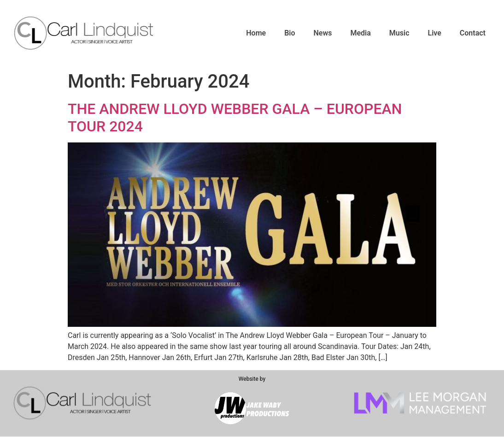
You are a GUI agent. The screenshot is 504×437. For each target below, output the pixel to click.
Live (435, 33)
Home (256, 33)
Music (399, 33)
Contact (473, 33)
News (323, 33)
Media (360, 33)
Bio (290, 33)
